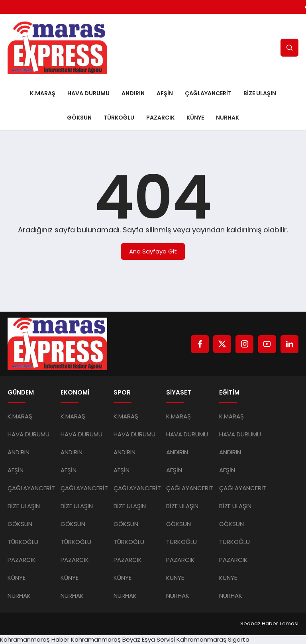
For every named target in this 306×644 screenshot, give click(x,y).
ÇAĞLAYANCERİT (208, 93)
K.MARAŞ (43, 93)
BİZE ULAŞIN (260, 93)
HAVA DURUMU (88, 93)
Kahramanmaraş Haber (35, 639)
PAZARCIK (160, 118)
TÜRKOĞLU (119, 118)
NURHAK (228, 118)
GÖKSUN (79, 118)
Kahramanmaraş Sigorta (213, 639)
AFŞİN (165, 93)
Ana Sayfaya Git (153, 251)
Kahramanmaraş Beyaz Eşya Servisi (123, 639)
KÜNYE (195, 118)
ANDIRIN (133, 93)
